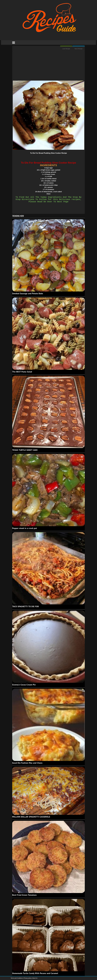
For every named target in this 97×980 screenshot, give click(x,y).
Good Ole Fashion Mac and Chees (27, 763)
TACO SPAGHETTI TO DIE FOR (26, 606)
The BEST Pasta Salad (22, 372)
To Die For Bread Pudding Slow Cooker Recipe (48, 153)
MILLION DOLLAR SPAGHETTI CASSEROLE (31, 817)
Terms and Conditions (17, 978)
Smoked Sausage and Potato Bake (28, 293)
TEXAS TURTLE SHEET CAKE (25, 450)
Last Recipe (66, 49)
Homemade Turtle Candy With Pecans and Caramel (35, 973)
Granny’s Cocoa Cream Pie (24, 685)
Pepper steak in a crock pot (25, 528)
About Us (35, 978)
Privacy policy (28, 978)
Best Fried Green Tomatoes (24, 895)
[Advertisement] (48, 66)
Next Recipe (79, 49)
